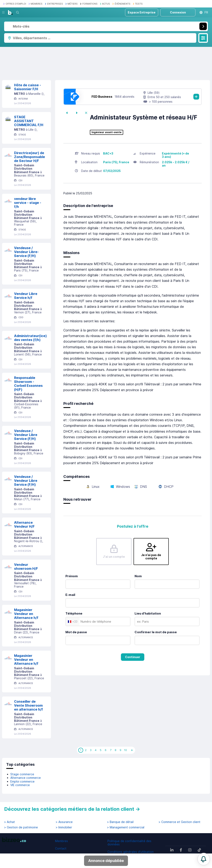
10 (125, 750)
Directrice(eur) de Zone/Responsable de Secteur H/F (30, 157)
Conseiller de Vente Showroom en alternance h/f (28, 705)
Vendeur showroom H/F (26, 567)
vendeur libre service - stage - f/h (28, 203)
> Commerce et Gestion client (179, 822)
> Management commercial (126, 827)
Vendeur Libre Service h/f (26, 296)
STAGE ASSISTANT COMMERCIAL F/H (29, 121)
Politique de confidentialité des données (129, 843)
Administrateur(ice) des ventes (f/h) (30, 338)
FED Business (102, 97)
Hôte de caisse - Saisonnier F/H (28, 87)
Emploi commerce (22, 781)
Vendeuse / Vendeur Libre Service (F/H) (26, 435)
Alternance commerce (26, 778)
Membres (61, 841)
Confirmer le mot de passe (156, 632)
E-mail (70, 595)
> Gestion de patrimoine (21, 827)
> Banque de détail (120, 822)
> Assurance (64, 822)
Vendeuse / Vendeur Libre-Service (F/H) (26, 252)
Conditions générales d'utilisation (131, 852)
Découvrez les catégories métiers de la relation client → (72, 809)
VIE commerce (20, 785)
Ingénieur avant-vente (107, 132)
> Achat (10, 822)
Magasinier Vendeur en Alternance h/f (26, 614)
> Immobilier (64, 827)
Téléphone (74, 613)
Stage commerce (22, 774)
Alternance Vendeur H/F (24, 524)
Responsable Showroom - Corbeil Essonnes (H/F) (28, 383)
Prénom (72, 576)
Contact (61, 848)
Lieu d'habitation (148, 613)
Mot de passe (76, 632)
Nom (138, 576)
